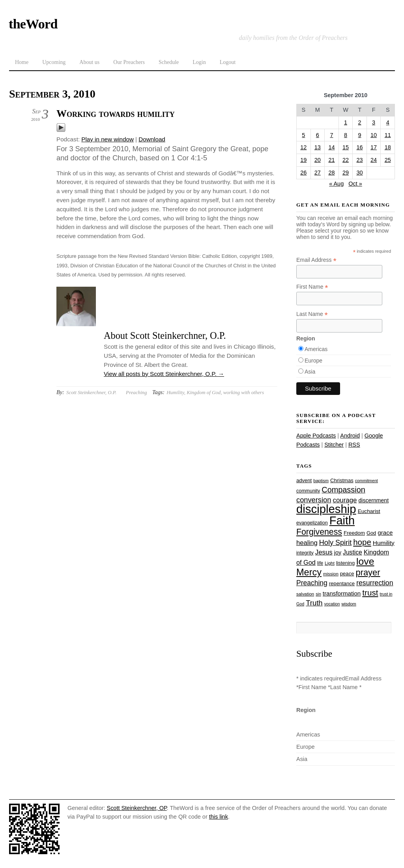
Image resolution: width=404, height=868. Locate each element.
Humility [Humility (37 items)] (384, 543)
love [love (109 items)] (365, 561)
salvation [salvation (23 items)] (305, 594)
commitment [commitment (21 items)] (367, 481)
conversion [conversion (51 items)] (314, 500)
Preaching (136, 392)
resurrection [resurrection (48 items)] (375, 583)
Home (22, 62)
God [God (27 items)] (371, 533)
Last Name (312, 314)
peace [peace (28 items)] (347, 574)
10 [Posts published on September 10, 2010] (374, 135)
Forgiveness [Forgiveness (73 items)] (319, 532)
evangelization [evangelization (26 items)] (312, 523)
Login (199, 62)
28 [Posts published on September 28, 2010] (331, 173)
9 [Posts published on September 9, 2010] (360, 135)
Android (350, 436)
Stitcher (334, 445)
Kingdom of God (204, 392)
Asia (310, 372)
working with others (244, 392)
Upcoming (54, 62)
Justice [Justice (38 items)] (353, 552)
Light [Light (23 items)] (330, 563)
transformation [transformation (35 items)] (342, 593)
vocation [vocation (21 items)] (332, 604)
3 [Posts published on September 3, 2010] (374, 122)
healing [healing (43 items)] (307, 543)
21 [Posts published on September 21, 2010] (331, 160)
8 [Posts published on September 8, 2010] (346, 135)
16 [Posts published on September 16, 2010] (360, 147)
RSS (354, 445)
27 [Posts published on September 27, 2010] (318, 173)
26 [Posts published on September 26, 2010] (303, 173)
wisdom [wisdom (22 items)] (349, 604)
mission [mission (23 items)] (331, 574)
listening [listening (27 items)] (345, 563)
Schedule (169, 62)
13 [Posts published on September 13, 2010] (318, 147)
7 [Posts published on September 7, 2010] (331, 135)
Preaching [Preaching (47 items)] (312, 583)
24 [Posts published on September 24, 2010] (374, 160)
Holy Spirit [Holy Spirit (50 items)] (335, 543)
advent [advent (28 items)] (304, 480)
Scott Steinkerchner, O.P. (91, 392)
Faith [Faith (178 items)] (342, 520)
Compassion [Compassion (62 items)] (343, 490)
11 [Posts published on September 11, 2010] (388, 135)
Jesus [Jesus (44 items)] (324, 552)
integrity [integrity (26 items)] (305, 553)
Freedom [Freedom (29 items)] (354, 533)
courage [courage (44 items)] (345, 500)
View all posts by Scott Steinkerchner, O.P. (164, 374)
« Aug (336, 184)
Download (152, 139)
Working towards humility (116, 114)
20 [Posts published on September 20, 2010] (318, 160)
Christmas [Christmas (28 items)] (342, 480)
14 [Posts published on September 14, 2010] (331, 147)
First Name (312, 287)
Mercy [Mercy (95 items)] (309, 572)
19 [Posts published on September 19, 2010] (303, 160)
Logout (228, 62)
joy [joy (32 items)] (338, 552)
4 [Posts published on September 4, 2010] (388, 122)
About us (89, 62)
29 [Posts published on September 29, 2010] (346, 173)
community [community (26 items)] (308, 491)
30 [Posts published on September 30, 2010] (360, 173)
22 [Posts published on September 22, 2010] (346, 160)
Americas (316, 349)
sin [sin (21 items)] (318, 594)
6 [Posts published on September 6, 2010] (318, 135)
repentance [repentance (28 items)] (342, 583)
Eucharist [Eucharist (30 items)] (369, 511)
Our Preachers (129, 62)
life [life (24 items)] (320, 563)
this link (219, 817)
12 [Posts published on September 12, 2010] (303, 147)
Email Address (316, 260)
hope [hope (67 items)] (362, 542)
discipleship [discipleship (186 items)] (326, 509)
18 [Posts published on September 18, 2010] (388, 147)
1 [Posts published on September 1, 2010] (346, 122)
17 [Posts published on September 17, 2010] (374, 147)
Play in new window (108, 139)
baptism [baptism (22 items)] (321, 481)
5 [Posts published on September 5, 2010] (303, 135)
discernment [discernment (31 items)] (373, 500)
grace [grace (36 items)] (385, 533)
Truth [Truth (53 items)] (314, 603)
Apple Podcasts (316, 436)
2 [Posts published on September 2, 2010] (360, 122)
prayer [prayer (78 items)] (368, 572)
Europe (313, 361)
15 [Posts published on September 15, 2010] (346, 147)
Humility (175, 392)
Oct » (355, 184)
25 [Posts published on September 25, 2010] (388, 160)
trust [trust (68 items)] (370, 593)
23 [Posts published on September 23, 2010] (360, 160)
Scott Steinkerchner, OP (137, 808)
